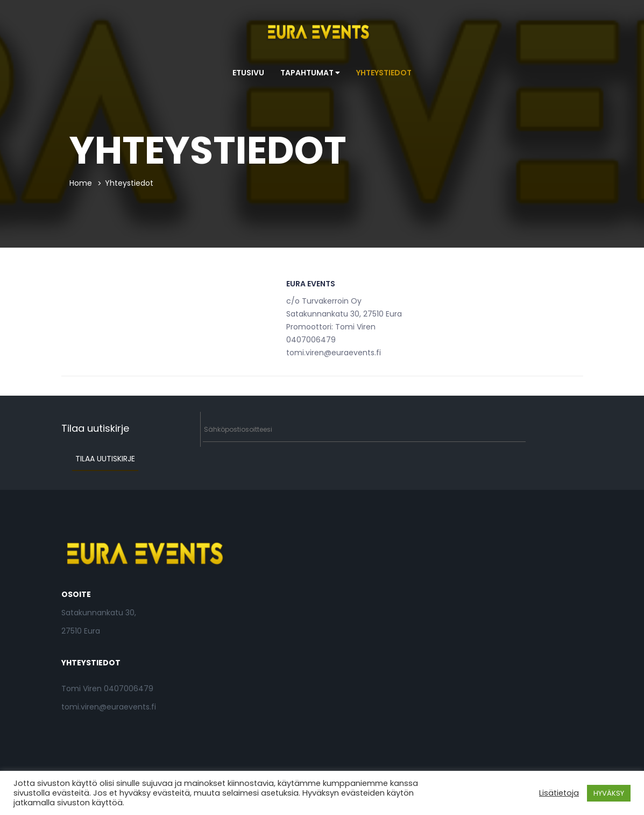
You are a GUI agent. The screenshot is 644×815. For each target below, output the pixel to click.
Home (81, 183)
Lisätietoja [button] (559, 793)
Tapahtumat (310, 73)
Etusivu (248, 73)
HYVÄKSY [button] (609, 793)
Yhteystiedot (384, 73)
